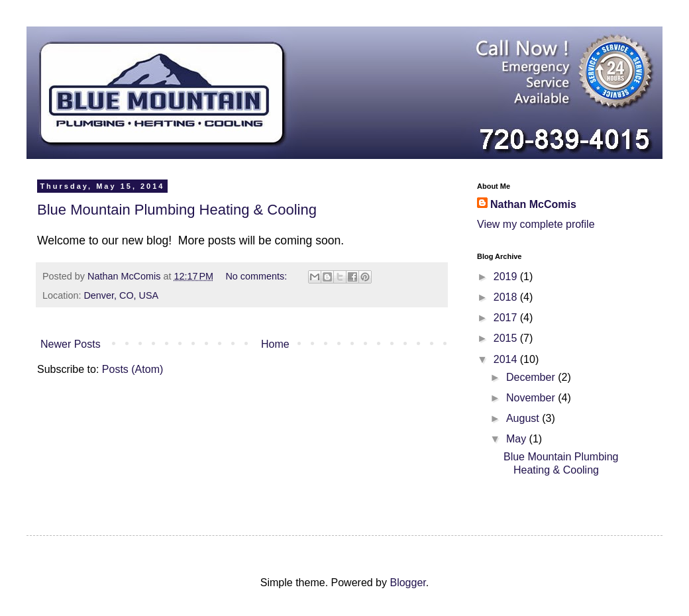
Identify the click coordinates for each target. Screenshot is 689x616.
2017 (507, 318)
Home (275, 344)
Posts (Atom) (132, 369)
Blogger (407, 583)
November (532, 398)
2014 (507, 359)
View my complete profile (536, 224)
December (532, 377)
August (524, 418)
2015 (507, 338)
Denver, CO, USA (121, 295)
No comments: (257, 276)
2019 (507, 277)
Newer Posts (71, 344)
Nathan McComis (533, 204)
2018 (507, 297)
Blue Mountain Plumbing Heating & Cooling (177, 210)
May (518, 439)
